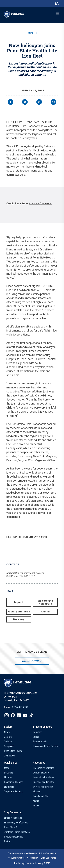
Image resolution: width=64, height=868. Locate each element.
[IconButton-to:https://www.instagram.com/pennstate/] (7, 715)
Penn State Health (13, 751)
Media (36, 806)
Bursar (36, 737)
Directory (9, 773)
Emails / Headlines (13, 818)
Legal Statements (48, 858)
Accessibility (33, 858)
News (7, 732)
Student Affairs (40, 742)
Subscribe (31, 661)
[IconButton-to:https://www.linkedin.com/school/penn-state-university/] (19, 715)
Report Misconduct (13, 837)
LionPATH (9, 787)
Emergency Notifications (16, 823)
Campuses (9, 746)
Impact (32, 33)
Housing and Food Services (46, 746)
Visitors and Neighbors (45, 602)
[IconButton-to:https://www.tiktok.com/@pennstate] (31, 715)
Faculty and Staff (19, 612)
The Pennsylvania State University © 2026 (32, 863)
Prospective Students (44, 768)
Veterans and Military (43, 787)
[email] (53, 102)
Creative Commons (40, 204)
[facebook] (11, 102)
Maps (7, 768)
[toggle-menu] (58, 14)
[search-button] (57, 4)
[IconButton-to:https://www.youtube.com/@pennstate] (25, 715)
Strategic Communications (17, 832)
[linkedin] (39, 102)
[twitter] (25, 102)
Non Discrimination (16, 858)
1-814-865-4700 (20, 707)
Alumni (45, 612)
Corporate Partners (13, 792)
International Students (43, 777)
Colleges (8, 742)
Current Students (41, 773)
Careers (8, 737)
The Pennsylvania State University (22, 853)
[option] (32, 205)
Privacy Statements (48, 853)
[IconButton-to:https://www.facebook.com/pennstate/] (13, 715)
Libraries (8, 777)
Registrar (37, 732)
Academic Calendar (13, 782)
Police (7, 841)
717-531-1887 (27, 576)
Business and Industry (43, 782)
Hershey (19, 619)
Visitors (37, 792)
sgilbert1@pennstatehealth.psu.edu (25, 573)
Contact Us (9, 756)
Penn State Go (11, 827)
